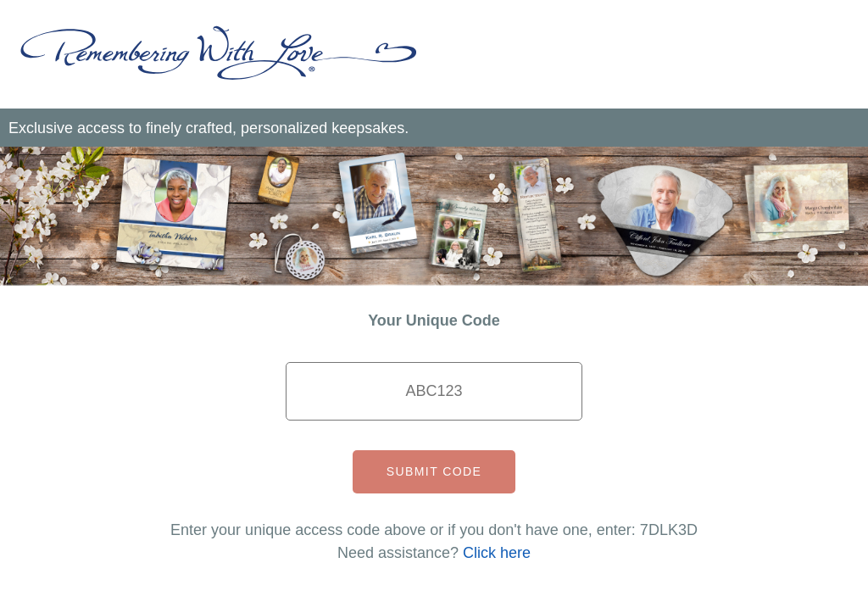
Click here (497, 553)
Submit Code (434, 471)
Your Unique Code (434, 320)
